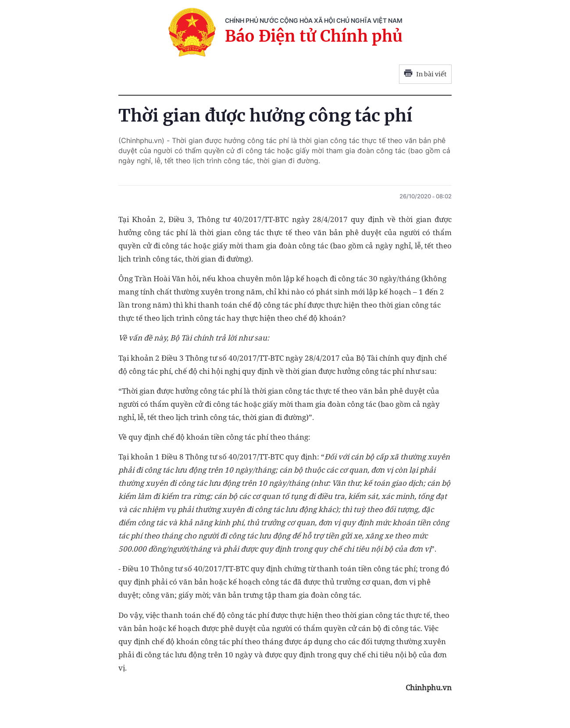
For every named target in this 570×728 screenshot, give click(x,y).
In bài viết (425, 74)
